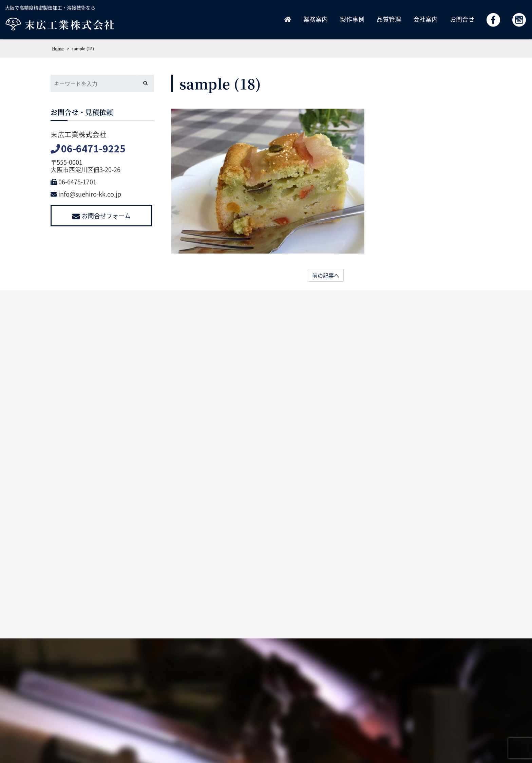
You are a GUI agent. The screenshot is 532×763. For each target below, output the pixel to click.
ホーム (250, 707)
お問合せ (462, 19)
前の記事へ (326, 275)
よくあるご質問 (462, 707)
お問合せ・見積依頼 (413, 707)
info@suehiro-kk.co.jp (86, 194)
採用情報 (370, 707)
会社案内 (425, 19)
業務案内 (316, 19)
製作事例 (352, 19)
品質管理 (389, 19)
